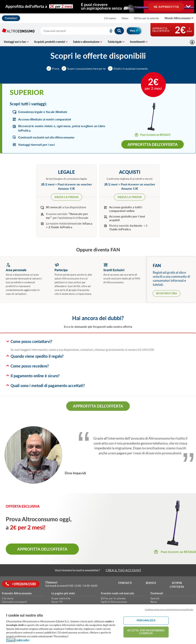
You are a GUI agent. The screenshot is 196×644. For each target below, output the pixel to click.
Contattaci (11, 18)
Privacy (10, 640)
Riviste (151, 583)
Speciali (155, 598)
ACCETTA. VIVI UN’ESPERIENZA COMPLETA (146, 632)
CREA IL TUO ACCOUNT (123, 570)
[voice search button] (109, 31)
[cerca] (70, 31)
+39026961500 (21, 584)
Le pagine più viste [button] (63, 593)
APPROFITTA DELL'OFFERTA (98, 406)
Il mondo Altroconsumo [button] (17, 593)
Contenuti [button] (157, 593)
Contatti (125, 583)
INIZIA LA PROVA (67, 197)
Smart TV (57, 602)
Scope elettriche (61, 598)
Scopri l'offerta (177, 585)
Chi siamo (110, 18)
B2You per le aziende (147, 18)
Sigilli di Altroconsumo (114, 602)
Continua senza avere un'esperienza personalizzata (169, 609)
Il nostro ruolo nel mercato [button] (118, 593)
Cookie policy (22, 640)
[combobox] (82, 31)
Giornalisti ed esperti (14, 602)
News (125, 18)
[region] (98, 624)
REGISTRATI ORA (167, 293)
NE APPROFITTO (166, 6)
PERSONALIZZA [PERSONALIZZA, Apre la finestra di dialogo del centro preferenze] (146, 620)
